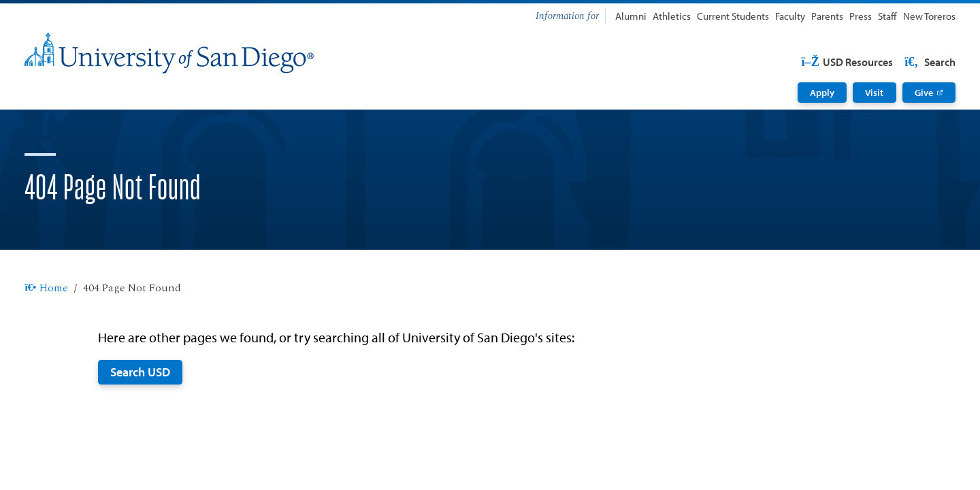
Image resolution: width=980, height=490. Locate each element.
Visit (874, 93)
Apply (822, 93)
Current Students (733, 16)
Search (929, 62)
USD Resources (847, 62)
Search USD (140, 372)
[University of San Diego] (169, 53)
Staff (887, 16)
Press (861, 16)
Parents (827, 16)
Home (46, 289)
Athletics (672, 16)
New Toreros (929, 16)
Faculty (790, 16)
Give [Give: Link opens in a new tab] (924, 93)
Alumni (631, 16)
